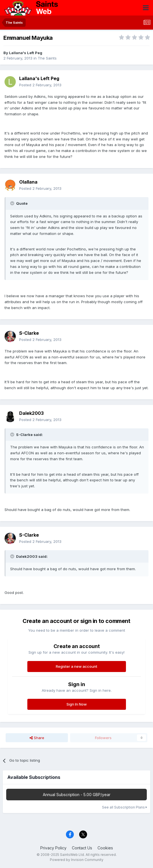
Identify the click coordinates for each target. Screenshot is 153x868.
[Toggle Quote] (13, 203)
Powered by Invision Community (77, 860)
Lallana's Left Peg (26, 53)
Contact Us (82, 848)
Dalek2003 (31, 413)
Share (37, 738)
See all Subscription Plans (124, 807)
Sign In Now (77, 704)
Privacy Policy (53, 848)
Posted (40, 85)
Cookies (105, 848)
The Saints (47, 58)
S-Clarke (29, 333)
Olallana (28, 182)
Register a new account (76, 666)
